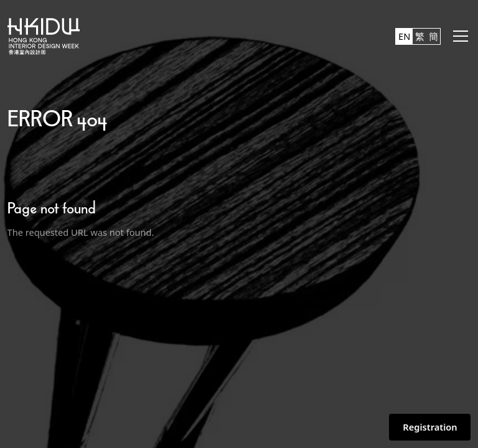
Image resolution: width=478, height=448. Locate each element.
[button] (458, 36)
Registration (430, 427)
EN (404, 36)
